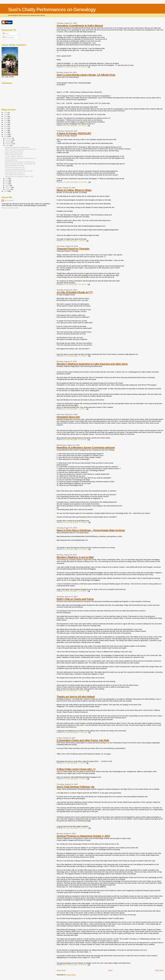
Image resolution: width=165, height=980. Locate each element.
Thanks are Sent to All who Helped (76, 697)
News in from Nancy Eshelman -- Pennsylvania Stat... (20, 164)
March (8, 186)
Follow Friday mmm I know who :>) (76, 769)
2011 (6, 134)
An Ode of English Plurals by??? (75, 292)
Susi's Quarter (9, 200)
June (7, 180)
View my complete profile (10, 208)
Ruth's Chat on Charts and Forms (75, 599)
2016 (6, 125)
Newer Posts (61, 970)
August (8, 146)
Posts (6, 34)
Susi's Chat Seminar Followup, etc (76, 787)
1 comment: (82, 241)
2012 (6, 132)
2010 (6, 136)
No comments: (83, 67)
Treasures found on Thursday (73, 249)
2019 (6, 119)
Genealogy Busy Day (68, 417)
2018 (6, 121)
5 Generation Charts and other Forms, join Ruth (83, 740)
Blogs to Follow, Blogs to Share (74, 190)
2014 (6, 128)
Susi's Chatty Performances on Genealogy (52, 9)
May (7, 182)
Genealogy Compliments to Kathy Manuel (80, 25)
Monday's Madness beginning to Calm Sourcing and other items (92, 364)
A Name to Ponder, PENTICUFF (74, 133)
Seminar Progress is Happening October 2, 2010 (83, 836)
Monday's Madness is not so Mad (75, 557)
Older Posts (159, 970)
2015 (6, 126)
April (7, 184)
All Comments (9, 37)
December (9, 138)
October (8, 142)
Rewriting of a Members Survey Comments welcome (86, 447)
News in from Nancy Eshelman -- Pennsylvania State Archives (91, 530)
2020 (6, 117)
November (9, 140)
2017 (6, 123)
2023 (6, 113)
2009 (6, 191)
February (8, 187)
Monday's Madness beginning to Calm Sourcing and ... (21, 158)
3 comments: (82, 690)
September (9, 144)
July (7, 178)
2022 (6, 115)
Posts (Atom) (71, 975)
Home (110, 970)
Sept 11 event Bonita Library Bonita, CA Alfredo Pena (86, 75)
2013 (6, 130)
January (8, 189)
